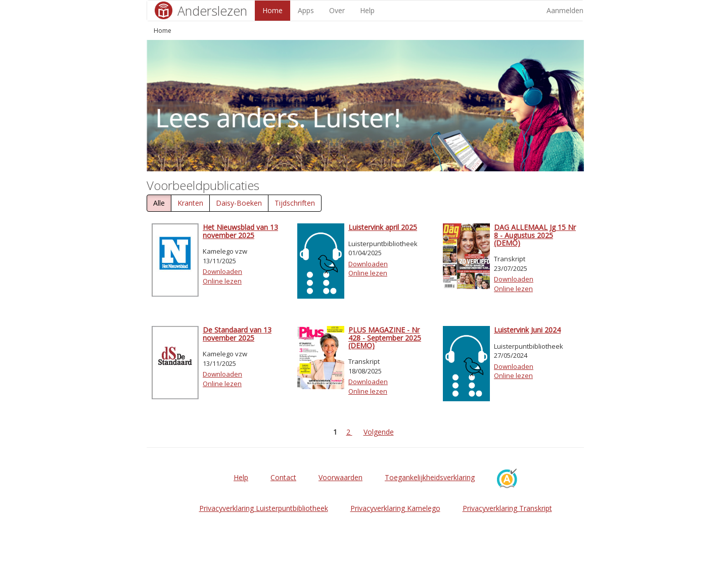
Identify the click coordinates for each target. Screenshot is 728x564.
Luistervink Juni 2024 (527, 330)
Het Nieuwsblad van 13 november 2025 (240, 231)
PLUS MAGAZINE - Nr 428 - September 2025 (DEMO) (385, 338)
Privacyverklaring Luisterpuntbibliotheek (264, 508)
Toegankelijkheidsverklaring (430, 477)
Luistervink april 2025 (383, 227)
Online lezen (222, 281)
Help (367, 10)
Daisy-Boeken (239, 203)
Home (272, 10)
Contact (283, 477)
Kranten (190, 203)
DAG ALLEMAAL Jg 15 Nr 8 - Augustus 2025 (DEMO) (535, 235)
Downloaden (222, 271)
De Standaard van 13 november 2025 (237, 334)
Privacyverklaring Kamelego (395, 508)
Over (337, 10)
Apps (306, 10)
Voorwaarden (340, 477)
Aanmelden (565, 10)
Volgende (379, 432)
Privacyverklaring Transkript (507, 508)
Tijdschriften (295, 203)
